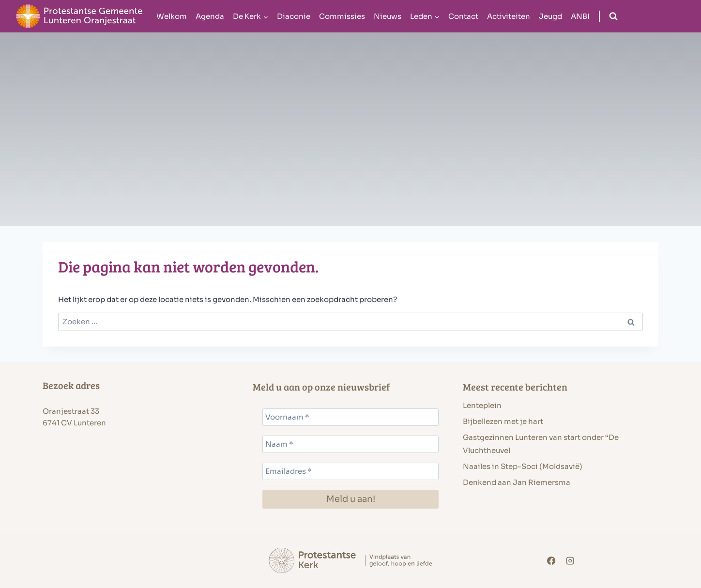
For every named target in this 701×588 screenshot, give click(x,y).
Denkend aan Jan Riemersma (517, 482)
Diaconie (294, 16)
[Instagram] (571, 561)
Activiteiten (509, 16)
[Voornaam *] (350, 417)
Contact (463, 16)
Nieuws (388, 16)
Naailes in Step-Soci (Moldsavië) (523, 466)
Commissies (342, 16)
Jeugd (550, 16)
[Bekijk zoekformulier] (613, 16)
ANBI (580, 16)
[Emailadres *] (350, 471)
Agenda (210, 16)
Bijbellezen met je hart (503, 421)
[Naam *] (350, 444)
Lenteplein (482, 405)
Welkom (172, 16)
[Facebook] (551, 561)
